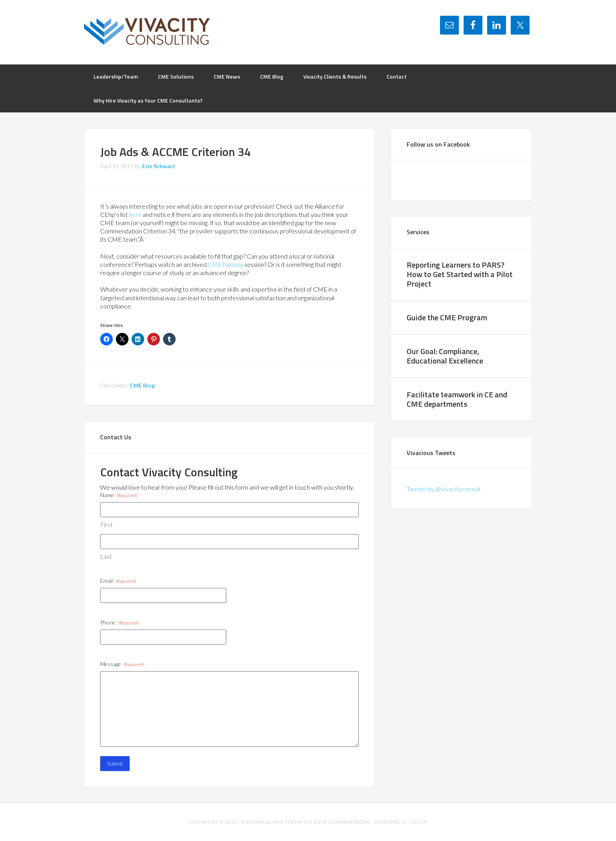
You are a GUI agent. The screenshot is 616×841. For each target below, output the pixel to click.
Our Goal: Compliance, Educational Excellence (445, 356)
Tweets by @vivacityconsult (444, 489)
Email (118, 581)
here (135, 214)
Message (122, 664)
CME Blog (142, 385)
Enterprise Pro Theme (272, 822)
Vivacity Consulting (147, 31)
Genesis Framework (342, 822)
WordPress (390, 822)
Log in (419, 822)
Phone (120, 622)
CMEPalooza (225, 264)
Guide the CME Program (447, 317)
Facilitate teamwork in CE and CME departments (457, 399)
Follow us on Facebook (438, 144)
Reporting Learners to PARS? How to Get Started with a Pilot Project (460, 274)
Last (106, 556)
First (106, 524)
